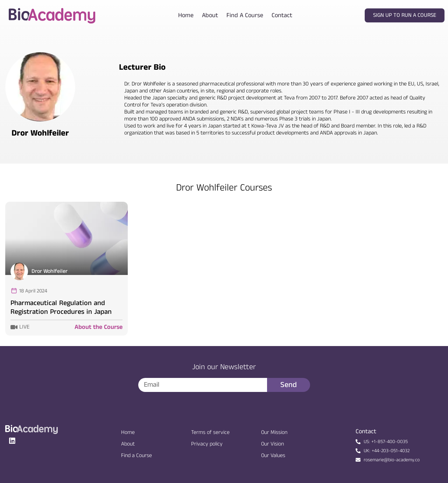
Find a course (245, 15)
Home (186, 15)
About (210, 15)
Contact (282, 15)
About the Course (99, 327)
